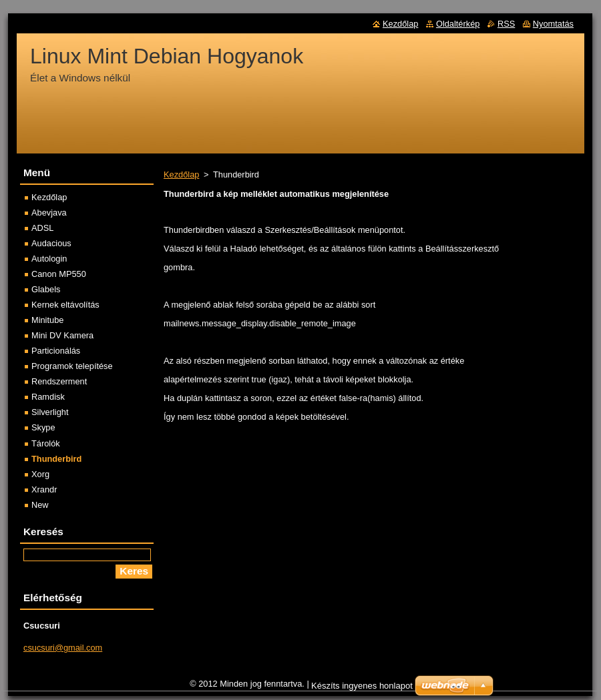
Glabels (46, 289)
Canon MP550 (59, 274)
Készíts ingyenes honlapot (362, 686)
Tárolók (46, 443)
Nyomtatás (553, 24)
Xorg (40, 474)
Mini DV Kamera (62, 335)
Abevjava (49, 213)
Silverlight (50, 412)
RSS (506, 24)
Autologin (49, 259)
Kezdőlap (181, 174)
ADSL (42, 228)
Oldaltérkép (458, 24)
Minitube (47, 320)
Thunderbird (56, 459)
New (40, 505)
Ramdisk (48, 397)
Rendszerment (59, 381)
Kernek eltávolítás (65, 305)
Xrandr (44, 489)
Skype (43, 427)
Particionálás (56, 351)
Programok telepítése (72, 366)
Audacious (51, 243)
